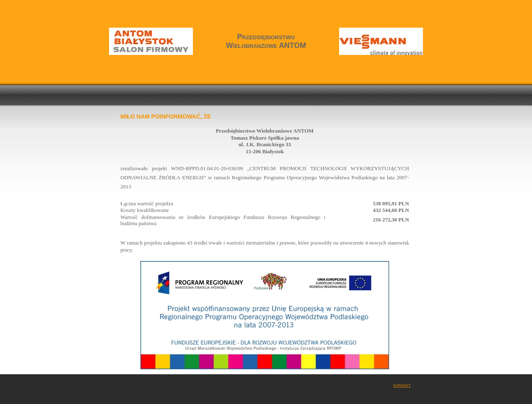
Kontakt (402, 385)
